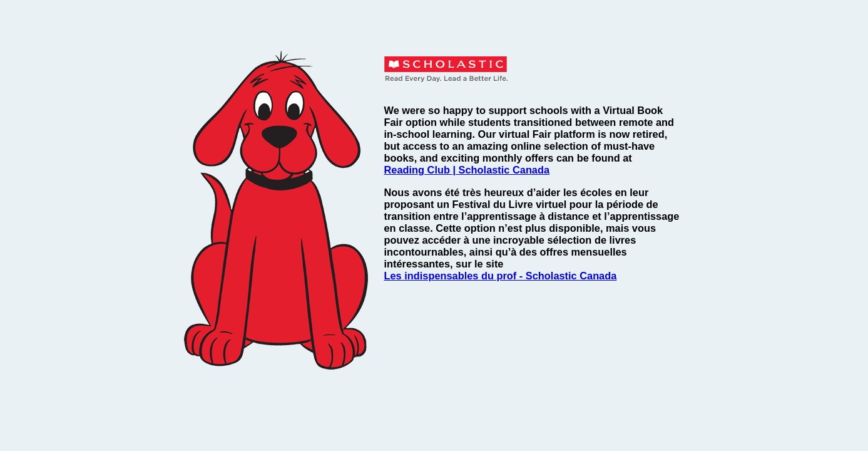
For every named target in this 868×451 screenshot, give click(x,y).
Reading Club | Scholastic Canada (467, 170)
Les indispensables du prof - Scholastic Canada (501, 276)
